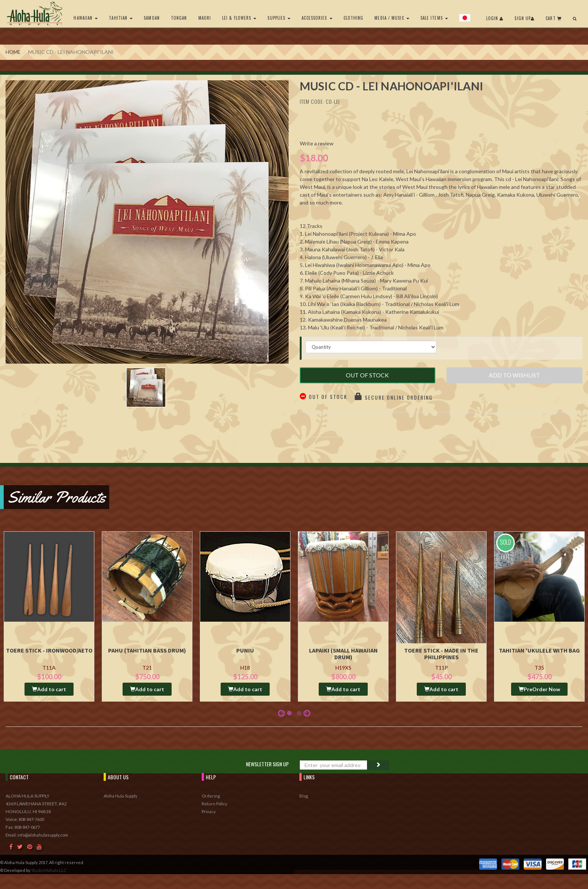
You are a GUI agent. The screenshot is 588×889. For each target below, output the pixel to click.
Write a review (317, 143)
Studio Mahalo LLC (49, 870)
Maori (203, 18)
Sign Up (524, 18)
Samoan (151, 18)
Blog (304, 795)
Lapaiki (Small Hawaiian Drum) (343, 653)
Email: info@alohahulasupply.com (37, 835)
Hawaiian (85, 18)
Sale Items (433, 18)
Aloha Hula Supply (121, 795)
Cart (554, 18)
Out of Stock (368, 377)
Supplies (278, 18)
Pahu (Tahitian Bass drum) (147, 650)
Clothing (352, 18)
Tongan (178, 18)
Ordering (211, 795)
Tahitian (120, 18)
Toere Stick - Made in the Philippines (441, 653)
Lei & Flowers (238, 18)
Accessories (316, 18)
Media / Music (391, 18)
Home (13, 52)
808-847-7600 (31, 819)
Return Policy (215, 803)
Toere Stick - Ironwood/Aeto (49, 650)
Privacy (209, 811)
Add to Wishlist (515, 377)
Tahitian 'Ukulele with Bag (539, 650)
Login (495, 18)
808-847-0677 (27, 827)
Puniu (245, 650)
